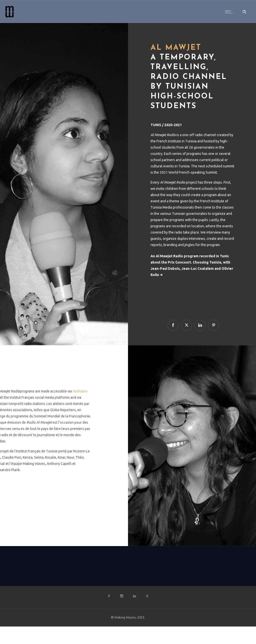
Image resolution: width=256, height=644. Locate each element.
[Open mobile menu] (230, 12)
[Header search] (244, 12)
